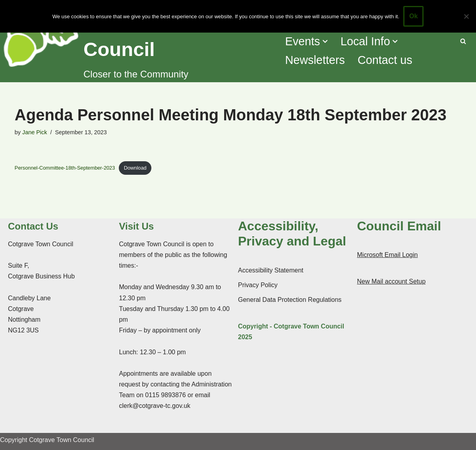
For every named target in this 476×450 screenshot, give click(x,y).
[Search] (463, 41)
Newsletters (315, 60)
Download (135, 168)
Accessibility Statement (271, 270)
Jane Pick (35, 132)
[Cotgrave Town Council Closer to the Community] (139, 41)
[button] (325, 41)
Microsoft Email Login (388, 255)
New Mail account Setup (392, 281)
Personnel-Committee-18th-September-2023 (65, 168)
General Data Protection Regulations (290, 300)
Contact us (385, 60)
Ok (413, 16)
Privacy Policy (258, 285)
